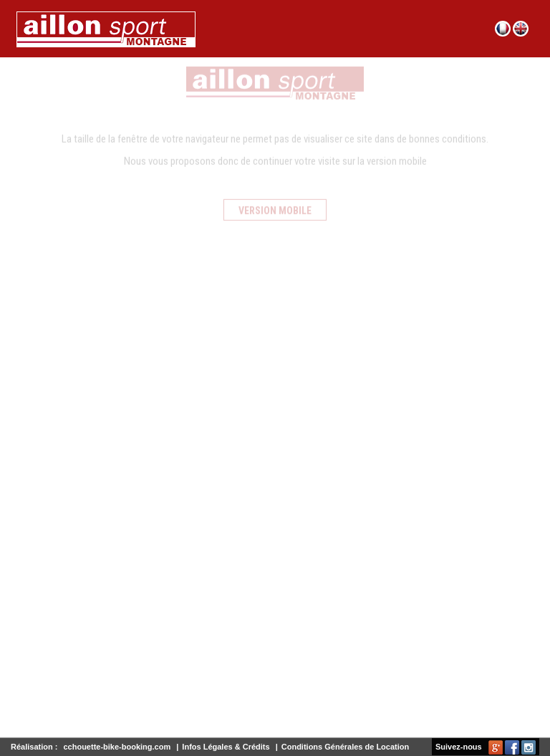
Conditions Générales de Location (345, 747)
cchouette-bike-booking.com (117, 747)
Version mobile (275, 206)
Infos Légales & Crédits (226, 747)
